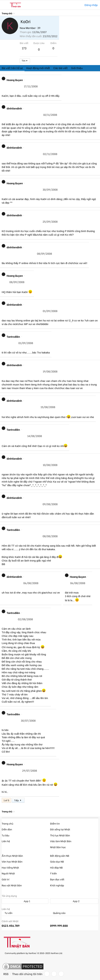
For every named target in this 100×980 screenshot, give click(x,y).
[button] (5, 5)
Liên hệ (6, 841)
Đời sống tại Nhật (60, 829)
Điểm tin (55, 823)
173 (24, 48)
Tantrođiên (13, 336)
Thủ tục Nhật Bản (60, 835)
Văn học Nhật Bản (12, 861)
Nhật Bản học (58, 847)
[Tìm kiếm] (79, 5)
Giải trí (6, 879)
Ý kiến (53, 873)
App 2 (74, 901)
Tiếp (18, 800)
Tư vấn (7, 913)
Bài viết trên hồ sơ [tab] (12, 68)
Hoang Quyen (15, 80)
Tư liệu (5, 835)
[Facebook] (47, 974)
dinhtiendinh (14, 108)
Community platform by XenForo (34, 953)
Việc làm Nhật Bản (61, 841)
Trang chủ (7, 823)
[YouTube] (61, 974)
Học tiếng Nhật (10, 867)
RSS (6, 974)
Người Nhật (8, 873)
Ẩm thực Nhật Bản (12, 856)
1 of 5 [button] (6, 800)
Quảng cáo (58, 913)
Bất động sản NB (60, 856)
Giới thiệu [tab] (77, 68)
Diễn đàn (7, 829)
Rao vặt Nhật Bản (12, 885)
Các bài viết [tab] (60, 68)
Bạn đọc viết (57, 879)
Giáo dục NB (57, 861)
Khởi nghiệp (57, 885)
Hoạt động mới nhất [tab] (38, 68)
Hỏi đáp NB (56, 867)
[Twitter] (54, 974)
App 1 (25, 901)
